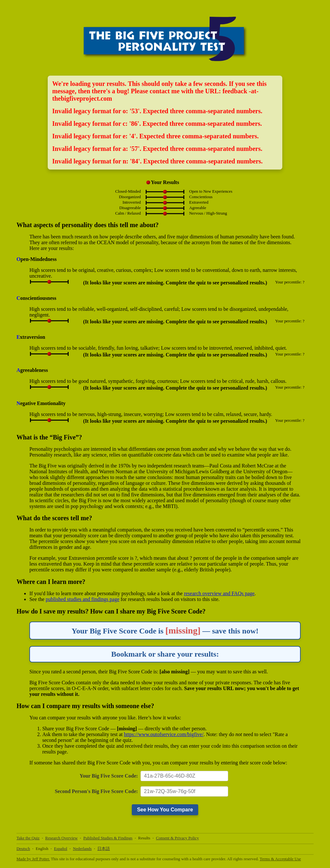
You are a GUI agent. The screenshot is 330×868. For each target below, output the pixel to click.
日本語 (104, 849)
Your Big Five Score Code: (109, 776)
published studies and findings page (82, 599)
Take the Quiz (28, 838)
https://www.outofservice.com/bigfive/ (164, 734)
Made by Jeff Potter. (33, 859)
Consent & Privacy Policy (177, 838)
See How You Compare (165, 810)
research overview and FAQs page (219, 593)
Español (60, 849)
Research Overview (61, 838)
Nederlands (82, 849)
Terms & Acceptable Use (280, 859)
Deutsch (23, 849)
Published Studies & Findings (108, 838)
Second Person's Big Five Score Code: (96, 791)
